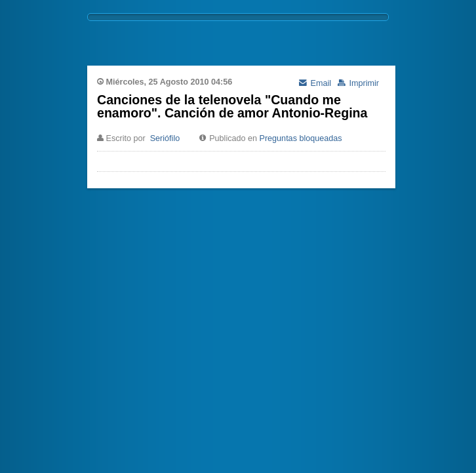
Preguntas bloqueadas (301, 138)
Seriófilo (165, 138)
